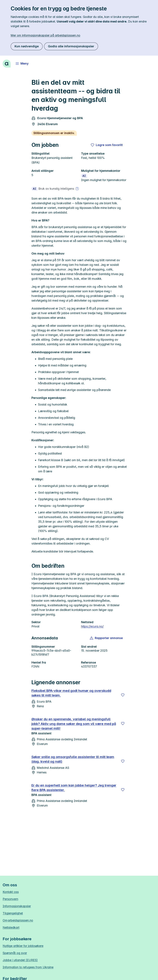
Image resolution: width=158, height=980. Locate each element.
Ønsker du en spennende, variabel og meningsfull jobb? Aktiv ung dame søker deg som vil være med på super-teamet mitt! (74, 724)
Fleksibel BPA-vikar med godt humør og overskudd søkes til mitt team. (71, 693)
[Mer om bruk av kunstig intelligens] (77, 189)
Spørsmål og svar (15, 953)
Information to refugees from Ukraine (28, 967)
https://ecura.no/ (92, 626)
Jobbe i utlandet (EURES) (20, 960)
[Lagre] (123, 695)
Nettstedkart (11, 927)
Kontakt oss (11, 892)
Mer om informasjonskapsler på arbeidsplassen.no (45, 35)
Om (18, 920)
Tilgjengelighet (13, 913)
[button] (106, 638)
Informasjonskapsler (17, 906)
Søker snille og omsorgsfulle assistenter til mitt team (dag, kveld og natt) (73, 759)
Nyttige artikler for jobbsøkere (23, 946)
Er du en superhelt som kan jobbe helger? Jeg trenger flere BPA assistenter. (74, 788)
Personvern (10, 899)
